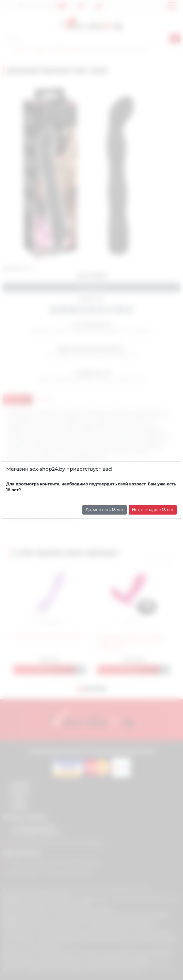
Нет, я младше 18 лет (153, 510)
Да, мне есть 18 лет (105, 510)
